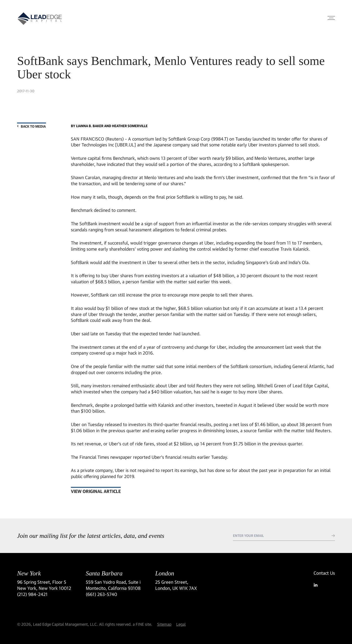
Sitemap (164, 624)
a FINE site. (143, 624)
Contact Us (324, 573)
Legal (181, 624)
